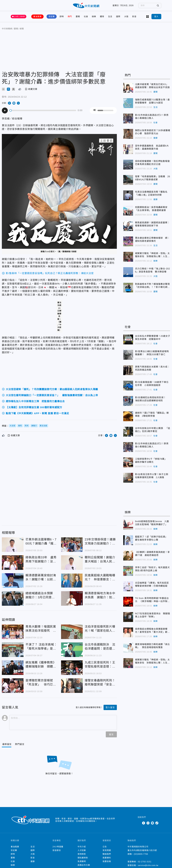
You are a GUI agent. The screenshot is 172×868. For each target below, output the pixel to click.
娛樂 (94, 17)
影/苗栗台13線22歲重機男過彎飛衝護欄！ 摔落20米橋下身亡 (128, 355)
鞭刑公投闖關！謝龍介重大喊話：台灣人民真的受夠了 (72, 563)
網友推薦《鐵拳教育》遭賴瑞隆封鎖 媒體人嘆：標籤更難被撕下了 (13, 668)
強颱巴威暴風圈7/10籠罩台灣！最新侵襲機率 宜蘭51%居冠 (128, 103)
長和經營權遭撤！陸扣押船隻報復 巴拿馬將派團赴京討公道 (128, 165)
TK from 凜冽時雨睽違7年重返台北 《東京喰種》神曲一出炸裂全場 (128, 602)
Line (152, 823)
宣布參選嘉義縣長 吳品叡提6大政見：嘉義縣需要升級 (128, 149)
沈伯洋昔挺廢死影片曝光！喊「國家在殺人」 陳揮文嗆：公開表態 (72, 632)
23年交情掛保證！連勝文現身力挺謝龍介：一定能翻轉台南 (72, 545)
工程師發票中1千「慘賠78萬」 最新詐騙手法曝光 (128, 462)
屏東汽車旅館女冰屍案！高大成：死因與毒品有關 (128, 370)
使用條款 (82, 854)
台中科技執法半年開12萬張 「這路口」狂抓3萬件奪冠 (128, 432)
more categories (147, 17)
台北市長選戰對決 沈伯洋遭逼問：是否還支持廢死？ (72, 650)
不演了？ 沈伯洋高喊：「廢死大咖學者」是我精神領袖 (13, 650)
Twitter (139, 823)
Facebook (144, 823)
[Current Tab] (7, 744)
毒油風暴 (37, 17)
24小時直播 (58, 847)
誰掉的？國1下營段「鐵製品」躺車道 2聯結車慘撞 (128, 416)
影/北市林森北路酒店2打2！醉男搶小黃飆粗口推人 (128, 118)
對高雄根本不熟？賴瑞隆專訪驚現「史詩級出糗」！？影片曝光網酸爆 (128, 287)
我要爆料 (107, 858)
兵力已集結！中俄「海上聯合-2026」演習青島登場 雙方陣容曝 (128, 272)
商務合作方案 (84, 865)
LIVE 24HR (20, 17)
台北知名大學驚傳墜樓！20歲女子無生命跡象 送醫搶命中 (128, 339)
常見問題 (107, 850)
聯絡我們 (107, 854)
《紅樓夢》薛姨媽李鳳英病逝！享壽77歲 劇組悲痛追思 (128, 556)
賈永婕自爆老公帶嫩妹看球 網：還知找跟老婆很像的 (128, 241)
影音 (134, 17)
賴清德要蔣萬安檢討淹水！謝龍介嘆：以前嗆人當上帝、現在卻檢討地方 (13, 581)
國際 (118, 17)
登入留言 (110, 707)
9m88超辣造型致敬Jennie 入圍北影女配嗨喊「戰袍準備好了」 (128, 525)
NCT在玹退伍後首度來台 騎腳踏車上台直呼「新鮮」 (128, 617)
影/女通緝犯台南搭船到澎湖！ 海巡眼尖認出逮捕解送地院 (128, 401)
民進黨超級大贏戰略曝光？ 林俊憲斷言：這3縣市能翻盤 (72, 581)
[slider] (43, 110)
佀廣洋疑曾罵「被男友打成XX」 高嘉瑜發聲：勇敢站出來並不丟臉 (128, 88)
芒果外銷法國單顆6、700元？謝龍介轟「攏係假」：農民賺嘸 (13, 545)
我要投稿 (107, 861)
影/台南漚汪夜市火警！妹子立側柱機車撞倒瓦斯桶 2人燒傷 (128, 478)
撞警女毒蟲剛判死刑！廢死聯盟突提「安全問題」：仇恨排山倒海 (72, 686)
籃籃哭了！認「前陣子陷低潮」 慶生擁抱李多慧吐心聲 (128, 540)
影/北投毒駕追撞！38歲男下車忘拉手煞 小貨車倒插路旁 (128, 386)
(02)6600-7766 (141, 854)
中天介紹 (82, 847)
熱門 (70, 17)
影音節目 (57, 850)
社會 (86, 17)
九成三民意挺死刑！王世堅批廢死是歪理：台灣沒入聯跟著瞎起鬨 (72, 668)
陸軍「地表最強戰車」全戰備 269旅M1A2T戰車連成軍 (128, 180)
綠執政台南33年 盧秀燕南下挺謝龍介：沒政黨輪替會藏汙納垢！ (13, 563)
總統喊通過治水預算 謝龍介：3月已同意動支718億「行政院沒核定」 (13, 598)
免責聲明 (82, 861)
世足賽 (52, 17)
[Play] (5, 110)
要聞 (78, 17)
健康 (156, 138)
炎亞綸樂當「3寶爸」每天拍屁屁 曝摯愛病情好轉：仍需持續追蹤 (128, 586)
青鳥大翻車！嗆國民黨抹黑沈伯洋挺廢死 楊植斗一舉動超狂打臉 (13, 632)
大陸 (126, 17)
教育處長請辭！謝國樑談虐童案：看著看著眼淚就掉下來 (128, 226)
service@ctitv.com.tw (148, 865)
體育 (102, 17)
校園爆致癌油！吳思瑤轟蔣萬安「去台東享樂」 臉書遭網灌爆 (128, 211)
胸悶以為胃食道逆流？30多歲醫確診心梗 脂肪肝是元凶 (128, 134)
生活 (110, 17)
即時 (62, 17)
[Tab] (20, 744)
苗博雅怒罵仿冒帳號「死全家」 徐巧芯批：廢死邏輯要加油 (13, 686)
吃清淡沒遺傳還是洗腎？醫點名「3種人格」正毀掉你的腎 (128, 195)
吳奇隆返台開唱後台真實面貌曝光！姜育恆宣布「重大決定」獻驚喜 (128, 632)
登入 (156, 17)
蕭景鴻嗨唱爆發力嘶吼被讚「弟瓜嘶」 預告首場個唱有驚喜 (128, 648)
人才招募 (82, 850)
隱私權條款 (83, 858)
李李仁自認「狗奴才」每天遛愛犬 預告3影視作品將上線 (128, 571)
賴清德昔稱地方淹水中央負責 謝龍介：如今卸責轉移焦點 (72, 598)
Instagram (148, 823)
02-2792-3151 (145, 862)
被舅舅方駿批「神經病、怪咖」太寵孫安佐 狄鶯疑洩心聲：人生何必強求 (128, 257)
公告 (105, 847)
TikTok (157, 823)
